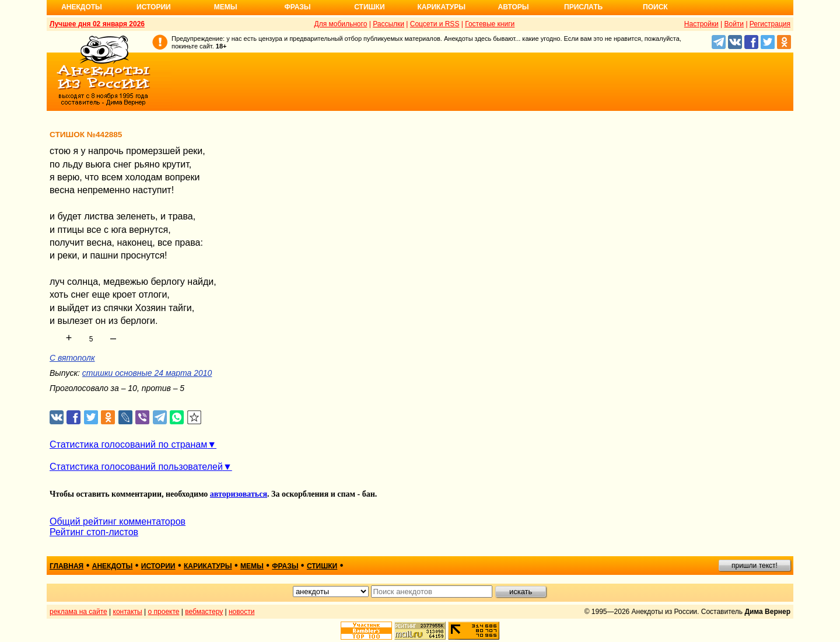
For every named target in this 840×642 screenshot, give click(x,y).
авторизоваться (239, 494)
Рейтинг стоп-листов (94, 532)
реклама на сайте (78, 612)
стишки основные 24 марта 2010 (147, 373)
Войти (734, 24)
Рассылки (388, 24)
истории (158, 566)
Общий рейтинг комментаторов (118, 521)
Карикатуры (441, 7)
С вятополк (72, 358)
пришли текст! (755, 566)
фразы (285, 566)
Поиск (655, 7)
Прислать (583, 7)
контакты (128, 612)
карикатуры (208, 566)
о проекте (164, 612)
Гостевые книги (490, 24)
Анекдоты (82, 7)
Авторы (514, 7)
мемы (252, 566)
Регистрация (770, 24)
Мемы (226, 7)
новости (242, 612)
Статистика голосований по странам (128, 444)
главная (66, 566)
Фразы (297, 7)
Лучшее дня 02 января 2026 (97, 24)
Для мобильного (341, 24)
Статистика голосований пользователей (136, 467)
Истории (154, 7)
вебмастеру (204, 612)
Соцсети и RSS (435, 24)
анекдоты (113, 566)
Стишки (369, 7)
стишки (322, 566)
